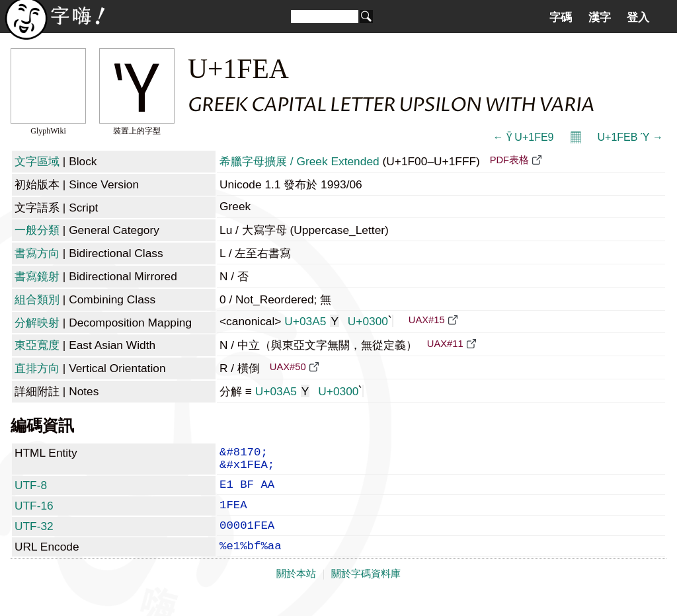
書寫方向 (37, 253)
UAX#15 (427, 320)
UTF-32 (34, 538)
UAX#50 (288, 367)
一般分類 (37, 230)
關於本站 (296, 591)
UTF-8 (31, 492)
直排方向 (37, 368)
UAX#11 (445, 344)
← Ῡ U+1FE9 (523, 137)
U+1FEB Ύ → (631, 137)
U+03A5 (312, 321)
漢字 (600, 17)
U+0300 (371, 321)
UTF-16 (34, 515)
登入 (638, 17)
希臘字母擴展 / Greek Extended (299, 161)
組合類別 (37, 299)
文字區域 (37, 161)
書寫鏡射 (37, 276)
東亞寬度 (37, 345)
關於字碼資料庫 (366, 591)
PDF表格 (509, 160)
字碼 (561, 17)
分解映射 (37, 323)
